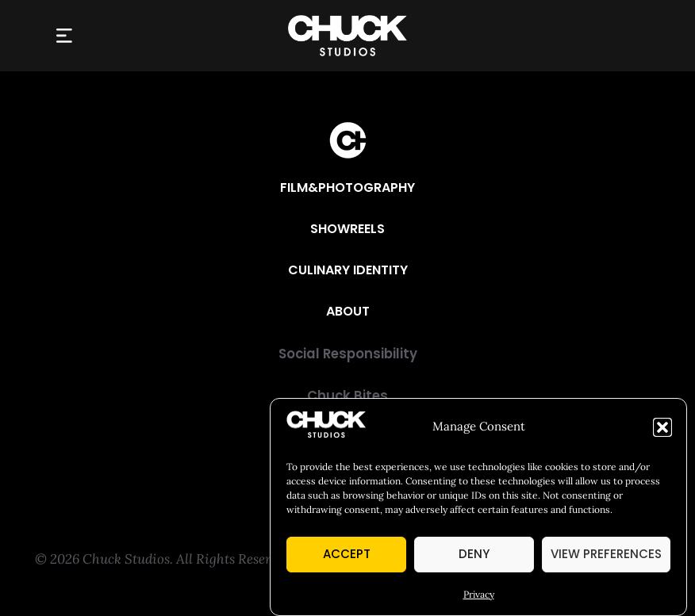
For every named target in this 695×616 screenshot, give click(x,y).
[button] (662, 427)
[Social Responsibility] (347, 355)
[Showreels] (347, 229)
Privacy (479, 594)
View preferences (606, 554)
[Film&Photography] (347, 188)
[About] (348, 312)
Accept (347, 554)
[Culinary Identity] (348, 270)
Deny (474, 554)
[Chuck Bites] (347, 397)
